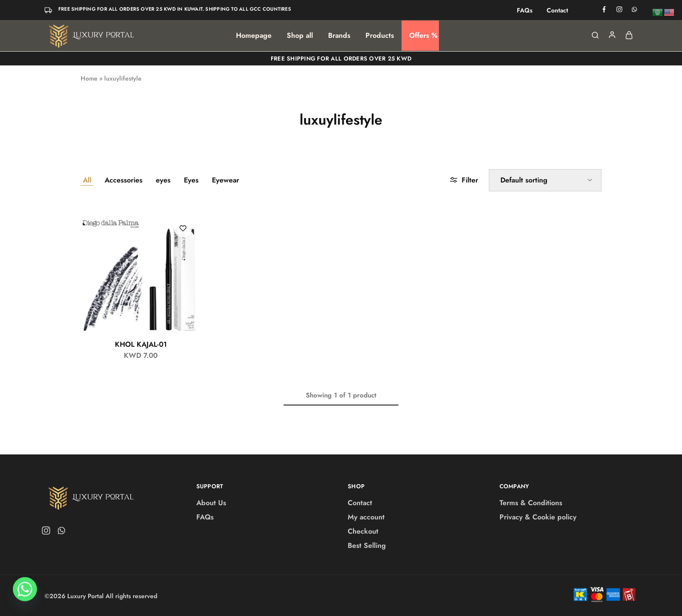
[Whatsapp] (25, 593)
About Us (211, 503)
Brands (339, 36)
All (87, 180)
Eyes (191, 180)
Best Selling (367, 545)
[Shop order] (545, 180)
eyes (163, 180)
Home (89, 78)
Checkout (363, 531)
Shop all (300, 36)
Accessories (124, 180)
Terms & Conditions (531, 503)
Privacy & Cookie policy (538, 517)
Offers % (423, 36)
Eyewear (225, 180)
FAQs (525, 10)
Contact (557, 10)
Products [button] (380, 36)
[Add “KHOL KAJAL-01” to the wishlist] (183, 228)
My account (366, 517)
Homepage (254, 36)
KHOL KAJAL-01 (141, 344)
